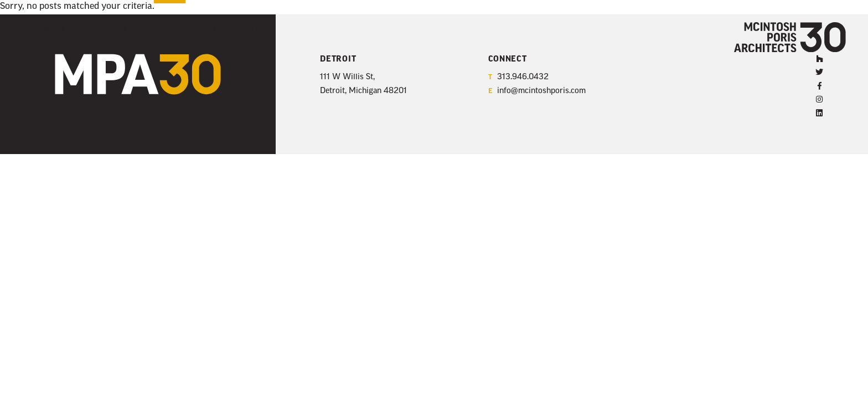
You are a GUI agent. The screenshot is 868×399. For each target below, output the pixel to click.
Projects (43, 29)
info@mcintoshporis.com (537, 92)
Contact (216, 29)
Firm (103, 29)
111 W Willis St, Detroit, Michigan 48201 (363, 84)
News (156, 29)
